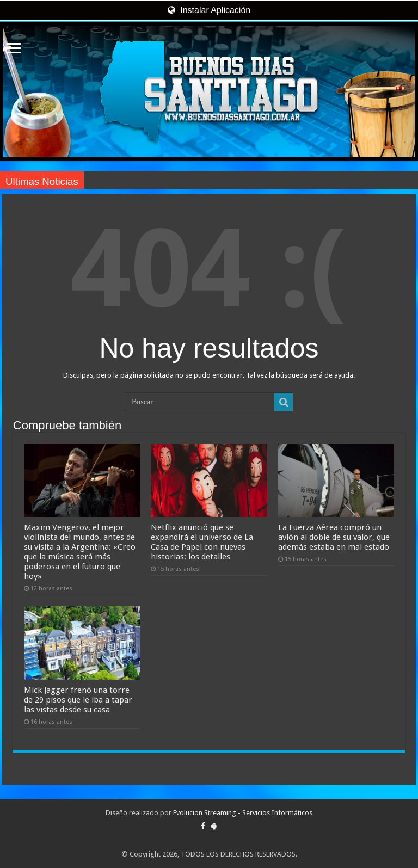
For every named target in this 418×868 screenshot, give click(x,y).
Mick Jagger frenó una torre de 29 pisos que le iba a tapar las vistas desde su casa (78, 700)
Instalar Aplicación (209, 10)
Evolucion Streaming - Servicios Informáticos (243, 813)
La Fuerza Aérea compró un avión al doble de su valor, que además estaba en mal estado (334, 537)
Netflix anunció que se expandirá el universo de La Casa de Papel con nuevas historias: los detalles (202, 542)
